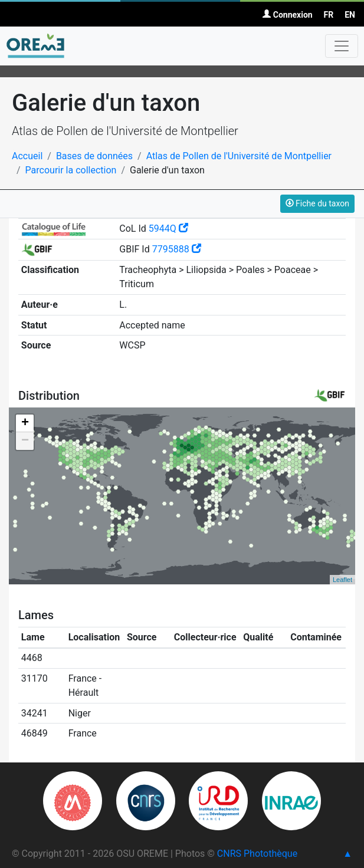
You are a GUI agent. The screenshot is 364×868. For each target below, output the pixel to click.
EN (350, 15)
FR (329, 15)
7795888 (177, 249)
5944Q (168, 228)
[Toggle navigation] (342, 46)
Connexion (287, 15)
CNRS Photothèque (257, 854)
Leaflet (342, 580)
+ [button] (25, 423)
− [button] (25, 441)
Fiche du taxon (317, 203)
